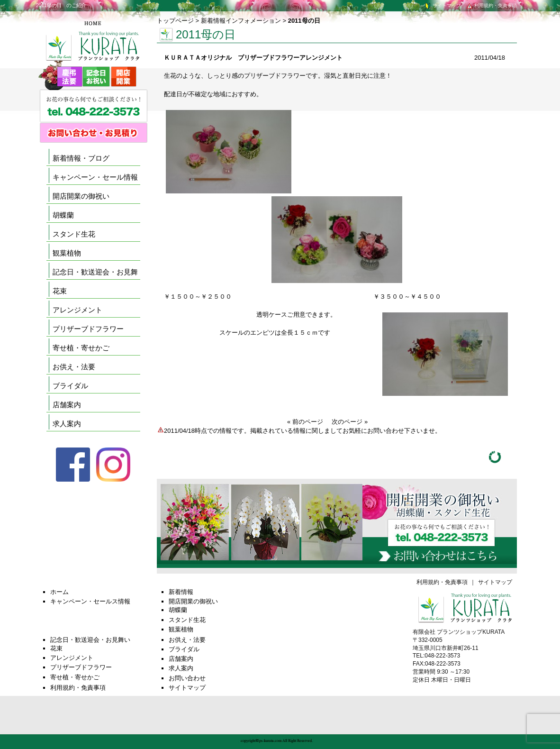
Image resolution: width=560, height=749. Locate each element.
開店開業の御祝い (81, 196)
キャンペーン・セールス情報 (90, 601)
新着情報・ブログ (81, 158)
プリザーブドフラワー (88, 329)
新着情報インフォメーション (241, 21)
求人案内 (67, 424)
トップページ (175, 21)
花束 (60, 291)
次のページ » (350, 422)
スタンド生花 (74, 234)
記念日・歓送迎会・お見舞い (90, 640)
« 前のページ (305, 422)
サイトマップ (443, 5)
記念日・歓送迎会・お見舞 (95, 272)
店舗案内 (67, 405)
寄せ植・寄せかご (81, 348)
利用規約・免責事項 (491, 5)
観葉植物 (67, 253)
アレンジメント (77, 310)
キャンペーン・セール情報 (95, 177)
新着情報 (181, 592)
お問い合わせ (187, 678)
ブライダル (70, 386)
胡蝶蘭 (63, 215)
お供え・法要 (74, 367)
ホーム (59, 592)
